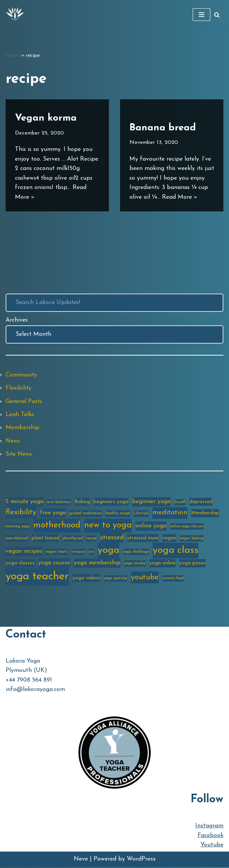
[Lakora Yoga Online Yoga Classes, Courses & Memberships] (15, 15)
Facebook (210, 836)
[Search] (217, 15)
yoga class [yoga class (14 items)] (175, 551)
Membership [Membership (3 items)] (205, 514)
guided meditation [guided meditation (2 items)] (86, 514)
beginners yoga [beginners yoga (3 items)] (111, 503)
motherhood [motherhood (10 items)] (57, 526)
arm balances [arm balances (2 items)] (59, 503)
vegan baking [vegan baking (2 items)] (192, 539)
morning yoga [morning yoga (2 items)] (18, 527)
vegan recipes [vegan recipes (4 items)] (24, 552)
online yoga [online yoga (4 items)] (151, 527)
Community (22, 375)
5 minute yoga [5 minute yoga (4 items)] (25, 502)
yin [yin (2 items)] (91, 553)
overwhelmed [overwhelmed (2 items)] (17, 539)
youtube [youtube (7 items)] (145, 578)
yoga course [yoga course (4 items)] (54, 564)
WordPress (141, 860)
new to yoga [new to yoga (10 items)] (108, 526)
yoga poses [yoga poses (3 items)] (192, 564)
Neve (81, 860)
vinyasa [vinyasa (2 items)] (78, 553)
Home (13, 55)
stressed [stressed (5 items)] (112, 538)
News (13, 441)
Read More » (51, 197)
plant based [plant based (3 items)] (45, 539)
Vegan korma (46, 118)
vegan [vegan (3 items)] (169, 539)
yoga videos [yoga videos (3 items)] (86, 579)
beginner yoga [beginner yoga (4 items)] (151, 502)
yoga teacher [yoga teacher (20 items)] (37, 577)
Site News (19, 455)
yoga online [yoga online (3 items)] (162, 564)
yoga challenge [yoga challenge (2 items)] (136, 553)
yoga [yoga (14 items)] (109, 551)
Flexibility (19, 388)
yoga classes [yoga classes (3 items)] (20, 564)
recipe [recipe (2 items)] (91, 539)
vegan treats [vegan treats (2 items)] (57, 553)
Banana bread (163, 118)
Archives (17, 320)
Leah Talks (20, 415)
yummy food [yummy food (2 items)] (173, 579)
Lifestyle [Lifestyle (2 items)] (141, 514)
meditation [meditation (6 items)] (170, 514)
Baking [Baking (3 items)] (82, 503)
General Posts (24, 402)
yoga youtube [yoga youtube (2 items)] (116, 579)
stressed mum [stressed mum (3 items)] (143, 539)
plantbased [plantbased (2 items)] (73, 539)
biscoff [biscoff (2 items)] (180, 503)
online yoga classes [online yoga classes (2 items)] (187, 527)
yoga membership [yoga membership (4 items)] (97, 564)
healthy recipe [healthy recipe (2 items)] (118, 514)
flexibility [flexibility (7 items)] (21, 514)
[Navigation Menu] (201, 15)
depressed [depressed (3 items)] (201, 503)
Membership (23, 428)
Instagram (209, 827)
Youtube (212, 846)
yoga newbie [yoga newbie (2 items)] (135, 565)
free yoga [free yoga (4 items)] (53, 514)
